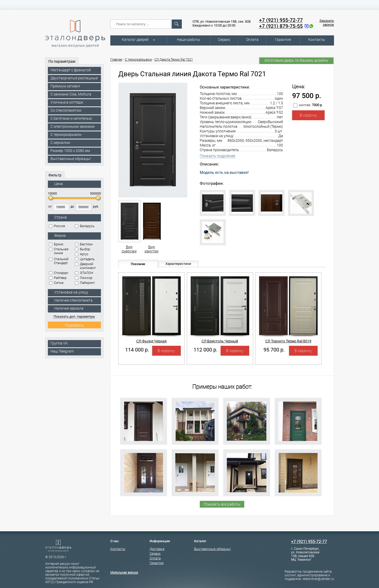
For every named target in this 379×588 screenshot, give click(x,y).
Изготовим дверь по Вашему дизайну (296, 60)
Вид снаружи (129, 227)
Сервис (224, 40)
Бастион (84, 244)
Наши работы (189, 40)
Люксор (84, 278)
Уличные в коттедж (67, 102)
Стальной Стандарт (59, 261)
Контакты (317, 40)
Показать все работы (222, 504)
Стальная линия (59, 251)
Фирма (58, 236)
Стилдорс (59, 273)
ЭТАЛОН (84, 273)
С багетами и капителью (71, 118)
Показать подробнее (217, 156)
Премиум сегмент (65, 86)
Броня (56, 244)
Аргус (82, 254)
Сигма (56, 283)
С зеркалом (60, 143)
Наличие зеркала (67, 308)
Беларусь (85, 226)
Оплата (252, 40)
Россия (57, 226)
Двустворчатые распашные (74, 78)
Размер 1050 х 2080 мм (70, 151)
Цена (56, 184)
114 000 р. (137, 350)
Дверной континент (85, 266)
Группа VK (59, 343)
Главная (116, 60)
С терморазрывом (66, 135)
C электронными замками (73, 126)
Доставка (157, 549)
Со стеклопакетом (66, 110)
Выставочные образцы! (71, 159)
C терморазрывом (138, 60)
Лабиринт (85, 283)
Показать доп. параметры (74, 317)
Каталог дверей (135, 40)
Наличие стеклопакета (71, 300)
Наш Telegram (62, 351)
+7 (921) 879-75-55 (281, 26)
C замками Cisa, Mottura (71, 94)
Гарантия (283, 40)
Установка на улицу (69, 292)
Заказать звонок (327, 23)
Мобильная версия (124, 573)
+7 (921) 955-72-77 (281, 20)
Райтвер (58, 278)
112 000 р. (205, 350)
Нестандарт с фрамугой (71, 70)
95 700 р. (274, 350)
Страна (58, 218)
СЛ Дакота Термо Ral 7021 (174, 60)
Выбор (82, 249)
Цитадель (85, 259)
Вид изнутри (152, 227)
